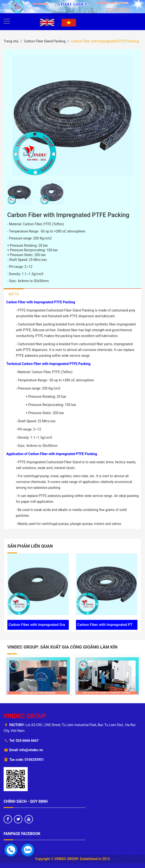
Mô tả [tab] (14, 294)
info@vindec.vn (31, 750)
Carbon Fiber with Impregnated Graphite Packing (45, 625)
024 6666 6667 (27, 741)
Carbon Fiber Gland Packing (45, 41)
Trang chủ (11, 41)
